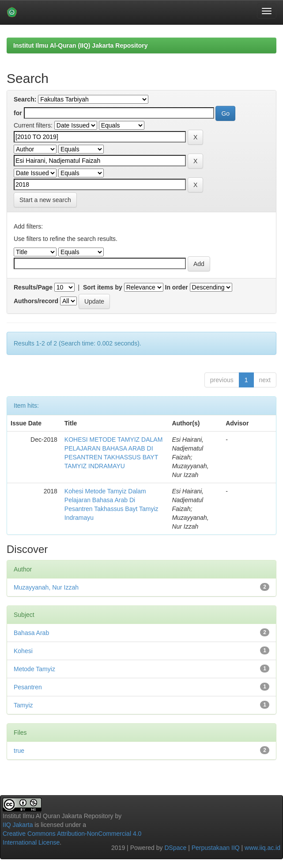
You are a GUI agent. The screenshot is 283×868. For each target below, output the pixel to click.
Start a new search (45, 200)
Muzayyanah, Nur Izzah (46, 587)
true (19, 751)
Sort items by (103, 287)
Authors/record (36, 301)
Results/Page (33, 287)
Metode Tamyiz (34, 669)
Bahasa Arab (31, 633)
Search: (25, 99)
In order (177, 287)
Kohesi (23, 651)
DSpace (175, 848)
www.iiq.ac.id (262, 848)
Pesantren (28, 687)
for (18, 113)
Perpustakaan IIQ (216, 848)
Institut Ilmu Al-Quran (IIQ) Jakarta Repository (80, 45)
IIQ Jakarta (18, 825)
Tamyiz (23, 705)
